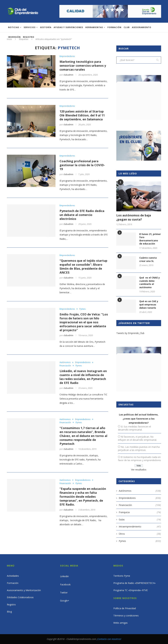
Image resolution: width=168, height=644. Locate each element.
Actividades (13, 576)
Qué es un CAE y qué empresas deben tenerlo (149, 304)
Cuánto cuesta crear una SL (148, 259)
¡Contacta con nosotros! (109, 639)
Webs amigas (121, 623)
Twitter (64, 593)
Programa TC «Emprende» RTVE (131, 590)
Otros (140, 534)
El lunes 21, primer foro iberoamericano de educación (150, 239)
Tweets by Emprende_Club (130, 333)
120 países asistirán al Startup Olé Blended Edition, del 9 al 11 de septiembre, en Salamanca (82, 115)
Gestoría (46, 27)
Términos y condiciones (126, 616)
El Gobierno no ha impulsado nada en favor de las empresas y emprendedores (139, 459)
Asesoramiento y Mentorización (24, 590)
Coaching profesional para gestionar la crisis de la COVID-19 (82, 165)
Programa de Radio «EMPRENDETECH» (134, 583)
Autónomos (65, 362)
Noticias (14, 27)
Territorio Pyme (122, 576)
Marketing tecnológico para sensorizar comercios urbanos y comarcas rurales (83, 66)
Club (127, 27)
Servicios (30, 27)
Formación (114, 27)
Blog (9, 612)
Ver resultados (139, 470)
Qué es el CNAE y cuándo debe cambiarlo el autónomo (150, 282)
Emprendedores (67, 56)
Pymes (82, 309)
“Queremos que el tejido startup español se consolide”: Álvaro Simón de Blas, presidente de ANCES (83, 266)
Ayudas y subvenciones (68, 27)
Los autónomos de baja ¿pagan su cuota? (134, 217)
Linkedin (64, 576)
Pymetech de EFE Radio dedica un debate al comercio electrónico (82, 215)
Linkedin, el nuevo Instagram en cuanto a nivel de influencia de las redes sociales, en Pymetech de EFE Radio (83, 377)
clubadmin (68, 75)
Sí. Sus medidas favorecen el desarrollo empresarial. (134, 428)
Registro (29, 37)
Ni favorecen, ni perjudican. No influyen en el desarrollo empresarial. (137, 438)
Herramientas (94, 27)
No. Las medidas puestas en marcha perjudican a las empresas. (139, 448)
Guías (140, 520)
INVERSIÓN (14, 37)
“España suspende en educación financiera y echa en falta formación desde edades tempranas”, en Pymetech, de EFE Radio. (83, 497)
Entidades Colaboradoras (20, 597)
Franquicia (140, 512)
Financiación (65, 366)
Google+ (65, 601)
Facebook (65, 584)
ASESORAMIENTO (142, 27)
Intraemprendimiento (140, 527)
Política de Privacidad (125, 608)
